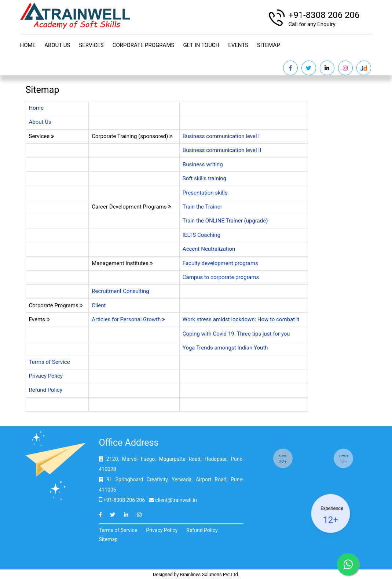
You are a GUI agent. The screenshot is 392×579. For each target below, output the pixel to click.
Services (91, 45)
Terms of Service (50, 362)
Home (28, 45)
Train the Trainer (202, 207)
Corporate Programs (144, 45)
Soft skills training (204, 178)
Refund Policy (46, 390)
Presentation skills (205, 193)
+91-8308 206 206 (324, 15)
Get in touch (201, 45)
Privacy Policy (46, 376)
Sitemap (269, 45)
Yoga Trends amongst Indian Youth (225, 348)
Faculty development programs (221, 263)
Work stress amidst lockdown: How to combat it (241, 319)
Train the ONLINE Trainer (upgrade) (225, 221)
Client (99, 305)
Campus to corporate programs (221, 277)
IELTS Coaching (202, 235)
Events (238, 45)
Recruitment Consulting (120, 291)
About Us (57, 45)
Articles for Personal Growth (129, 319)
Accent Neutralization (209, 249)
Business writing (203, 164)
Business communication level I (221, 136)
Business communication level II (222, 150)
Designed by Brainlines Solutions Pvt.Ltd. (196, 574)
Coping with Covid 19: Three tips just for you (236, 334)
